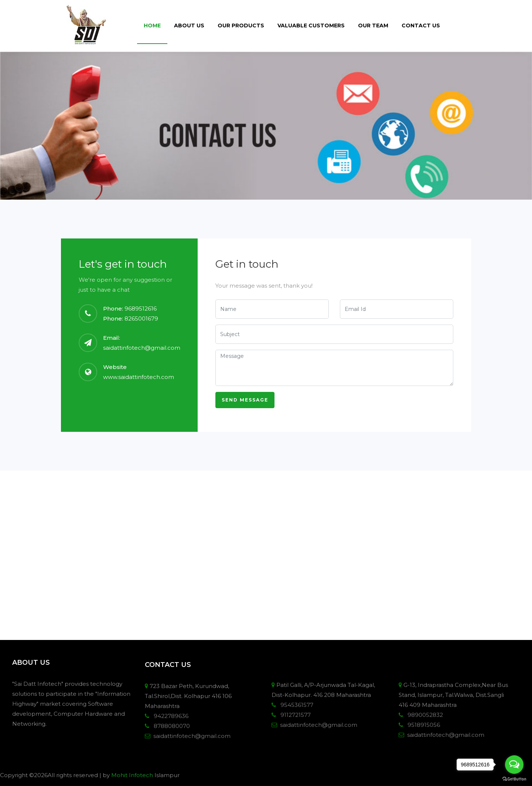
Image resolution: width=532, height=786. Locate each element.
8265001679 (141, 319)
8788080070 (170, 726)
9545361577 (295, 705)
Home (152, 26)
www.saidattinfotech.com (139, 377)
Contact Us (421, 26)
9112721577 (294, 715)
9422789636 (170, 716)
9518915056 (422, 725)
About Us (189, 26)
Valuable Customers (311, 26)
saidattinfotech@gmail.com (142, 348)
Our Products (241, 26)
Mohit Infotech (132, 775)
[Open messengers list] (514, 765)
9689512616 (141, 309)
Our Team (373, 26)
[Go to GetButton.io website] (514, 779)
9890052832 (424, 715)
